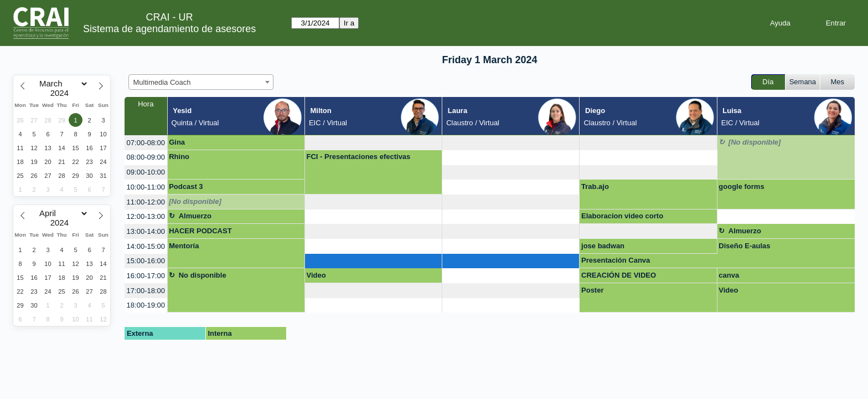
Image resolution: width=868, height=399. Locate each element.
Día (768, 82)
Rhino (179, 157)
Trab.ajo (595, 186)
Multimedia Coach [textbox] (162, 82)
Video (316, 275)
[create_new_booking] (373, 143)
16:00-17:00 (146, 276)
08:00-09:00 (146, 157)
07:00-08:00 (146, 143)
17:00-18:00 (146, 291)
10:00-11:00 (146, 187)
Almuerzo (195, 216)
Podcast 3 (186, 186)
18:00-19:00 (146, 305)
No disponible (203, 275)
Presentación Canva (616, 260)
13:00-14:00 (146, 231)
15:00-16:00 (146, 261)
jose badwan (603, 246)
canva (729, 275)
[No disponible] (755, 142)
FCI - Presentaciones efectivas (358, 157)
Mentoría (184, 246)
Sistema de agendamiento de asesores (169, 29)
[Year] (62, 93)
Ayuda (780, 23)
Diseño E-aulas (744, 246)
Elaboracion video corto (622, 216)
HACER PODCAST (200, 231)
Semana (803, 82)
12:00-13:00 (146, 216)
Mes (838, 82)
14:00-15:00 (146, 246)
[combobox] (201, 82)
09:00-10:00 (146, 172)
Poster (592, 290)
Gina (177, 142)
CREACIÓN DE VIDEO (619, 275)
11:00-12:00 (146, 202)
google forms (741, 186)
